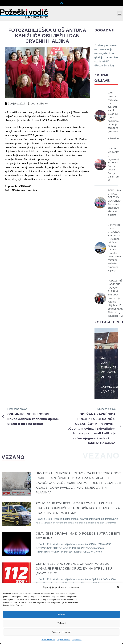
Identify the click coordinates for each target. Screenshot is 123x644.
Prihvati (61, 614)
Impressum (77, 640)
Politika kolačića (48, 640)
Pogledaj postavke (62, 632)
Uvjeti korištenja (64, 640)
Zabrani (62, 623)
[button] (118, 587)
